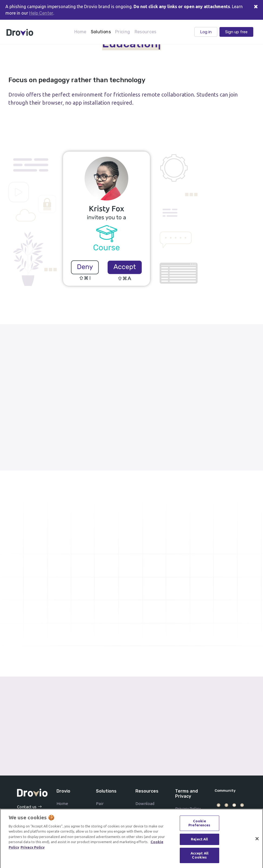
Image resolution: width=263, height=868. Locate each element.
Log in (206, 32)
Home (80, 32)
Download (145, 804)
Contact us (27, 807)
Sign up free (236, 32)
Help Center (41, 13)
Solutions (101, 32)
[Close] (256, 6)
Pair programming (109, 807)
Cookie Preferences (199, 824)
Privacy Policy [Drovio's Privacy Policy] (33, 849)
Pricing (123, 32)
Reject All (199, 840)
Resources (146, 32)
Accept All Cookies (199, 857)
